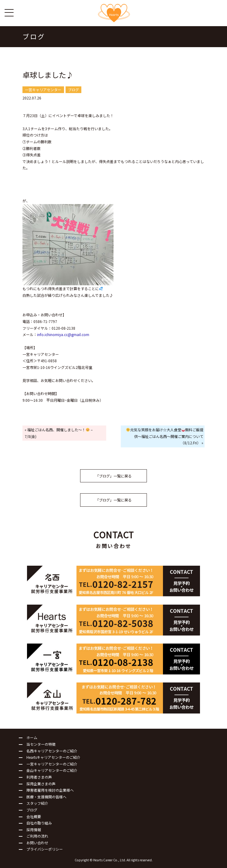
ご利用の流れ (37, 836)
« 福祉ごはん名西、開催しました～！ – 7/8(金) (59, 433)
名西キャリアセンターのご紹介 (52, 751)
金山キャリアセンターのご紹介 (52, 770)
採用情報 (34, 830)
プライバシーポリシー (45, 849)
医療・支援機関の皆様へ (46, 797)
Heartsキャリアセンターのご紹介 (53, 757)
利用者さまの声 (39, 777)
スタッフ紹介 (37, 803)
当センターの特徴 (41, 744)
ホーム (32, 737)
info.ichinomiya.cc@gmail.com (63, 334)
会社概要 (34, 816)
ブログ (32, 810)
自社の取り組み (39, 823)
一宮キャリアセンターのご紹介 (52, 764)
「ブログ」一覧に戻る (113, 476)
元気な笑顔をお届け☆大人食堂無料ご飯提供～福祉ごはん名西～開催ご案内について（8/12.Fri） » (165, 436)
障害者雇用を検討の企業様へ (50, 790)
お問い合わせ (37, 843)
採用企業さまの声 (41, 784)
